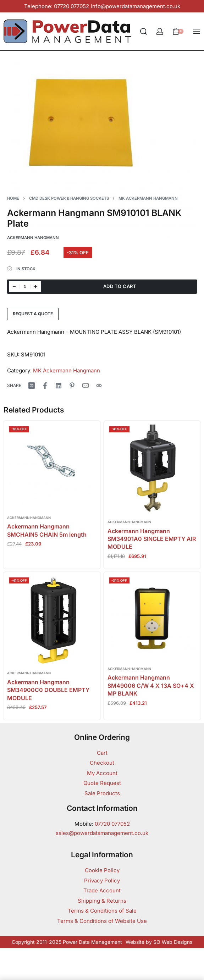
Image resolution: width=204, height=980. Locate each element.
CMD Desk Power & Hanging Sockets (69, 198)
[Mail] (86, 386)
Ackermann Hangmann (29, 518)
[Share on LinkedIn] (59, 386)
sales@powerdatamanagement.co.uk (102, 833)
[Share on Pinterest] (72, 386)
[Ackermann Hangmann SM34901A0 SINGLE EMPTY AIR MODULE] (152, 469)
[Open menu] (197, 31)
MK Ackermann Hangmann (148, 198)
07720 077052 (112, 824)
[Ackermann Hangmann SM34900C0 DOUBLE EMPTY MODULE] (52, 621)
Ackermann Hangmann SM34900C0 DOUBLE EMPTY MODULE (48, 690)
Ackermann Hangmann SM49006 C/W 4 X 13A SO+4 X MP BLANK (151, 685)
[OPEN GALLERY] (102, 148)
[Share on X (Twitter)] (32, 386)
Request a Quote (33, 314)
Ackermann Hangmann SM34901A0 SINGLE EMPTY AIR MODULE (152, 539)
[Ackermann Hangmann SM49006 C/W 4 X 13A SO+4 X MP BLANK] (152, 618)
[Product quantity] (25, 287)
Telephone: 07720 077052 (57, 6)
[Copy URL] (99, 386)
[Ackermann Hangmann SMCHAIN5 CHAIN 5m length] (52, 467)
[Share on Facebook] (45, 386)
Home (13, 198)
